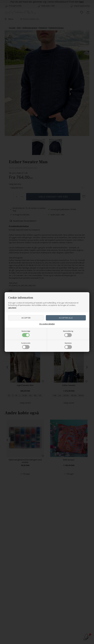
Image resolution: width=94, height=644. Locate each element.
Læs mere (12, 308)
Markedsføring (68, 334)
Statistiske (68, 346)
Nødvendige (26, 334)
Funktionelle (26, 346)
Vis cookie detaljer (47, 324)
